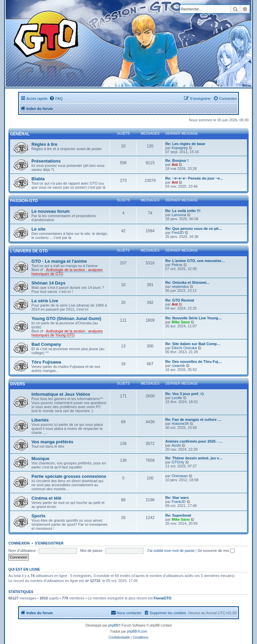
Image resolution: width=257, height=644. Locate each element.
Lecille (177, 398)
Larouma (179, 215)
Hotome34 (180, 424)
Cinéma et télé (46, 498)
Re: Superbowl (178, 515)
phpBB (113, 625)
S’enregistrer (49, 543)
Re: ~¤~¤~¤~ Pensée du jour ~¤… (194, 178)
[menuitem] (56, 99)
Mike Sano (181, 322)
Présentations (46, 161)
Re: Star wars (177, 498)
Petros (177, 265)
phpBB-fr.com (137, 631)
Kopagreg (180, 148)
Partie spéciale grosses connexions (69, 476)
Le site (38, 229)
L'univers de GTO (29, 251)
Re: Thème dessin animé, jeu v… (194, 458)
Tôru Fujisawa (46, 362)
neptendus (180, 286)
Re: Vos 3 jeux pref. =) (184, 394)
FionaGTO (162, 598)
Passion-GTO (24, 201)
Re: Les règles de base (185, 144)
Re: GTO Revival (180, 300)
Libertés (40, 420)
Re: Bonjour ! (177, 160)
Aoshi (176, 445)
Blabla (38, 179)
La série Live (45, 301)
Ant (175, 165)
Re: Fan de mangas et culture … (193, 420)
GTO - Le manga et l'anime (59, 261)
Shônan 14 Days (49, 283)
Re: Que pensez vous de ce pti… (194, 229)
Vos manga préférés (52, 442)
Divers (18, 384)
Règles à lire (45, 144)
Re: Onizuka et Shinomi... (187, 282)
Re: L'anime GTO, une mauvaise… (195, 261)
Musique (40, 459)
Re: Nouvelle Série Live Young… (194, 318)
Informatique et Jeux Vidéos (61, 394)
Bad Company (46, 344)
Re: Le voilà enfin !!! (183, 211)
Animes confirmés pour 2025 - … (194, 441)
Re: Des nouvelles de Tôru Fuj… (194, 362)
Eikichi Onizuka (184, 348)
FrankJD (179, 502)
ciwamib (178, 366)
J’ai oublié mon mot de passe (171, 551)
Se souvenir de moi (216, 551)
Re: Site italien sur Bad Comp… (193, 344)
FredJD (178, 233)
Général (20, 134)
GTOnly (178, 462)
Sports (38, 516)
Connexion (19, 543)
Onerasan (180, 476)
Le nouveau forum (51, 211)
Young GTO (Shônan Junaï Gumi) (66, 318)
